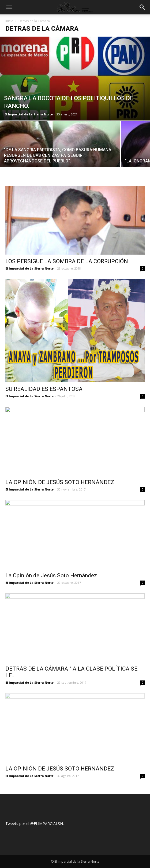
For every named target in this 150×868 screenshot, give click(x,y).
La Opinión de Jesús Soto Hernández (51, 575)
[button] (142, 7)
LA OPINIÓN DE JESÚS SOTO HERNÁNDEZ (60, 482)
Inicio (9, 21)
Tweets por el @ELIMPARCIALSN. (35, 824)
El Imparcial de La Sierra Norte (29, 114)
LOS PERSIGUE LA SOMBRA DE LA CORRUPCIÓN (67, 261)
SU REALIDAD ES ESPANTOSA (44, 389)
